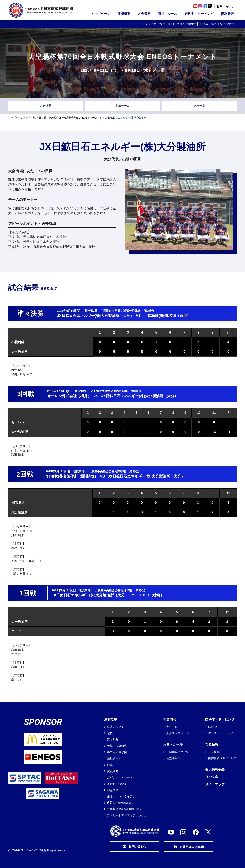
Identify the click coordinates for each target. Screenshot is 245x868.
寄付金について (117, 784)
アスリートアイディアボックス (127, 815)
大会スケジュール (178, 733)
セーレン (18, 422)
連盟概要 (124, 14)
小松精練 (18, 342)
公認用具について (178, 752)
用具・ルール (167, 14)
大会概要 (46, 106)
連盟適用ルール (176, 758)
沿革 (110, 765)
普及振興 (227, 14)
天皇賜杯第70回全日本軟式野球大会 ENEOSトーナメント (71, 118)
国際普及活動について (223, 758)
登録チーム (114, 758)
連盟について (116, 727)
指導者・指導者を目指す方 (217, 24)
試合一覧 (199, 106)
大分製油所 (20, 352)
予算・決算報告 (117, 746)
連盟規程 (113, 739)
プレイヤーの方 (155, 24)
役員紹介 (113, 771)
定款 (110, 733)
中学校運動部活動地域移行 (124, 809)
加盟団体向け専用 (189, 847)
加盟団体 (113, 790)
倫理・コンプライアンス (123, 796)
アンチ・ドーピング (221, 733)
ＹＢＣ (16, 631)
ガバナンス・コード (120, 777)
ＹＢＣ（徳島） (151, 595)
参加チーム (122, 106)
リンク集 (212, 777)
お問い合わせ (225, 6)
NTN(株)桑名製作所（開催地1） (72, 476)
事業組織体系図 (117, 752)
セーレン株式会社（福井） (69, 396)
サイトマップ (215, 784)
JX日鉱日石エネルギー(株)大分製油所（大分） (96, 316)
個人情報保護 (215, 770)
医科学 (213, 727)
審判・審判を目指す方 (182, 24)
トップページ (101, 14)
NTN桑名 (18, 503)
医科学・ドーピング (199, 14)
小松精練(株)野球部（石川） (167, 316)
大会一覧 (31, 118)
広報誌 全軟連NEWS (120, 803)
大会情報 (144, 14)
